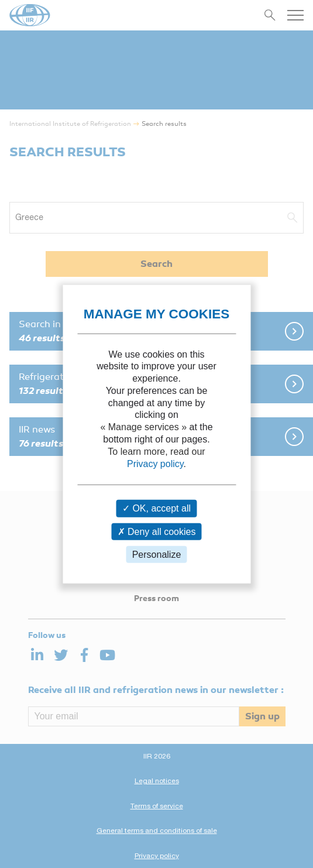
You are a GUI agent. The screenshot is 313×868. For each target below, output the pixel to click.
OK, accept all (156, 508)
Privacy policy (155, 463)
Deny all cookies (157, 531)
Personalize (157, 555)
